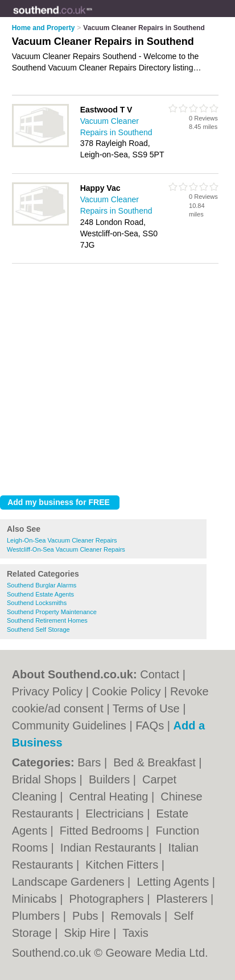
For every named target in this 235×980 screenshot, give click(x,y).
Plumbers (38, 916)
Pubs (87, 916)
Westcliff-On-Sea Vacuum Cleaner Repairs (66, 549)
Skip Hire (89, 933)
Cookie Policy (126, 691)
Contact (160, 674)
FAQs (150, 725)
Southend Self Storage (38, 629)
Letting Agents (174, 882)
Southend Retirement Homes (47, 620)
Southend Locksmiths (37, 603)
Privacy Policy (47, 691)
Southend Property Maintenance (52, 612)
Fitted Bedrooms (103, 831)
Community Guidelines (69, 725)
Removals (137, 916)
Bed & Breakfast (156, 762)
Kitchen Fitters (123, 865)
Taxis (135, 933)
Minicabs (36, 899)
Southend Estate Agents (40, 594)
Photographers (108, 899)
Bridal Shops (46, 779)
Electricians (116, 814)
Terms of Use (146, 708)
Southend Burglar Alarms (42, 585)
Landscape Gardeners (70, 882)
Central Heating (110, 796)
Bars (91, 762)
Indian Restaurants (110, 848)
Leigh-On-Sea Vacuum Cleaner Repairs (62, 540)
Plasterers (184, 899)
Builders (111, 779)
